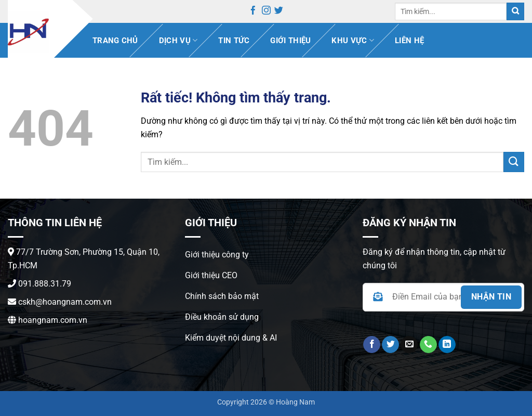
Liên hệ (409, 41)
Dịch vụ (178, 40)
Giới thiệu (290, 41)
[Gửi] (515, 12)
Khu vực (353, 40)
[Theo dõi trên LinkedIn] (447, 345)
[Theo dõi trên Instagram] (266, 12)
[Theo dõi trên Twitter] (279, 12)
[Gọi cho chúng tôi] (428, 345)
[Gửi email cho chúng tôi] (409, 345)
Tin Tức (234, 41)
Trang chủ (115, 41)
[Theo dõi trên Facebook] (253, 12)
